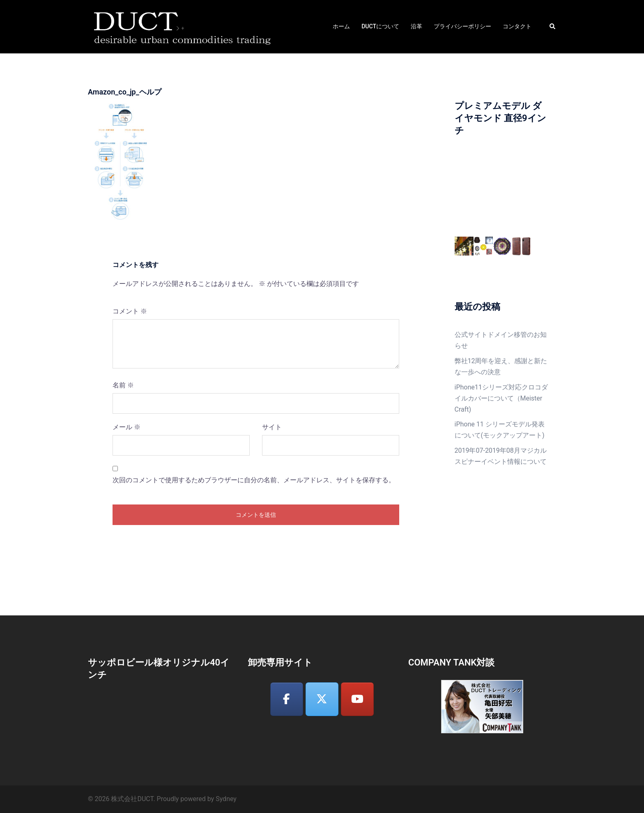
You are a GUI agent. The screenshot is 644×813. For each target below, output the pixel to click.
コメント (130, 311)
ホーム (341, 26)
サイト (272, 427)
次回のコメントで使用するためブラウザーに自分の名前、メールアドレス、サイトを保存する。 (254, 480)
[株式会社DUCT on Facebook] (287, 699)
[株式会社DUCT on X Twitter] (322, 699)
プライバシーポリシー (462, 26)
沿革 (416, 26)
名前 (123, 385)
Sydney (226, 799)
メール (126, 427)
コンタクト (517, 26)
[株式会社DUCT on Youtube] (357, 699)
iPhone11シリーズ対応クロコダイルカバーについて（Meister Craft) (501, 398)
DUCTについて (380, 26)
